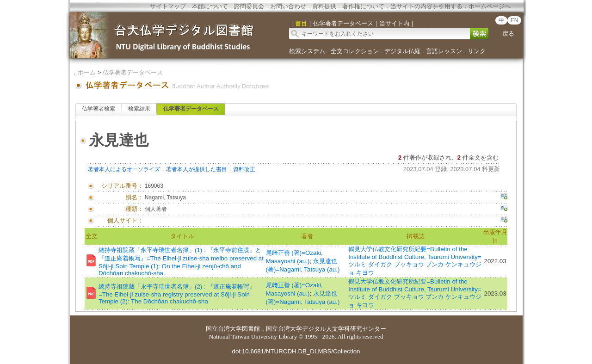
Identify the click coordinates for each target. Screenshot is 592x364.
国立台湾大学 (224, 329)
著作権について (363, 6)
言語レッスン (444, 51)
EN (515, 20)
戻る (508, 34)
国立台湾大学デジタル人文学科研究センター (326, 329)
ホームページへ (490, 6)
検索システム (307, 51)
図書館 (251, 329)
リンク (477, 51)
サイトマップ (168, 6)
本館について (210, 6)
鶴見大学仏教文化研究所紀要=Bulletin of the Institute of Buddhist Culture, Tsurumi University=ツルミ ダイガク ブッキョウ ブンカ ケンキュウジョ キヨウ (415, 261)
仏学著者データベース (133, 72)
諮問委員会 (249, 6)
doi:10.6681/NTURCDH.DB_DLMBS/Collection (296, 351)
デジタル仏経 (402, 51)
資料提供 (324, 6)
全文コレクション (355, 51)
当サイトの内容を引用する (426, 6)
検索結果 (139, 109)
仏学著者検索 (99, 109)
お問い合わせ (288, 6)
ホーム (87, 72)
